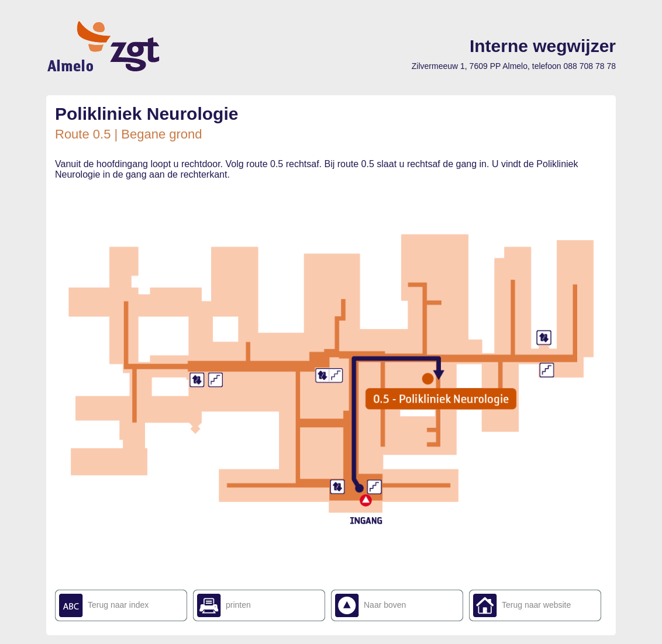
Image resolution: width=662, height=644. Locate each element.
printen (238, 605)
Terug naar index (118, 605)
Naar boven (385, 605)
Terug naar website (536, 605)
